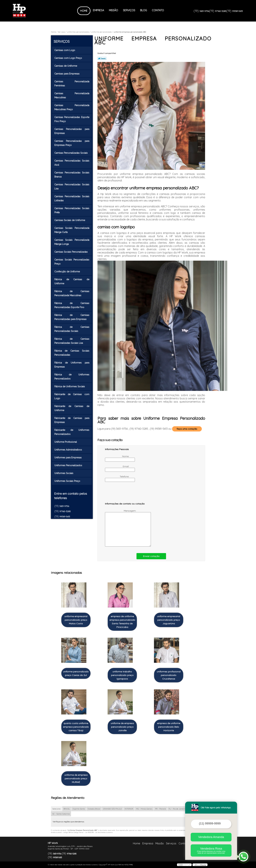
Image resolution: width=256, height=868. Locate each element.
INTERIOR (129, 809)
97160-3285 (221, 11)
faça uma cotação (187, 429)
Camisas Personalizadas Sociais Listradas (72, 198)
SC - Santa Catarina (61, 814)
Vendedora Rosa (211, 850)
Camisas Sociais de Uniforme (70, 220)
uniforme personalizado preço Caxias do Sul (76, 673)
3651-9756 (204, 11)
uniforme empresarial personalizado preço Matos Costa (76, 620)
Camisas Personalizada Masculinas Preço (72, 107)
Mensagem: (121, 528)
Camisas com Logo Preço (68, 58)
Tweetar (102, 58)
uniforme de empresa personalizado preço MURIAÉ (76, 779)
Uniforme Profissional (66, 442)
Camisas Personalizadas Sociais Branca (72, 175)
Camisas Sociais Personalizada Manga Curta (72, 230)
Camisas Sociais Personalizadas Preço (72, 262)
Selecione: (56, 809)
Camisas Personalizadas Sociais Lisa (72, 187)
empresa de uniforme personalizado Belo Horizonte (169, 727)
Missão (113, 10)
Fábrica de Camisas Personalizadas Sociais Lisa (72, 341)
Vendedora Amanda (211, 837)
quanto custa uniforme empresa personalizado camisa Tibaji (76, 727)
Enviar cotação (151, 556)
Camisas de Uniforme (66, 66)
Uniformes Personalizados (69, 465)
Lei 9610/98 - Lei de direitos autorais (99, 832)
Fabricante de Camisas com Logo (72, 396)
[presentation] (126, 494)
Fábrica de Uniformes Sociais (70, 386)
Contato (158, 10)
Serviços (129, 10)
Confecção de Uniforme (67, 272)
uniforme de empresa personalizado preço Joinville (122, 727)
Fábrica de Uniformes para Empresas (72, 365)
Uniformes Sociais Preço (68, 481)
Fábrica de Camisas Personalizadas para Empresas (72, 317)
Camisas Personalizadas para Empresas (72, 131)
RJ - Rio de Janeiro (177, 809)
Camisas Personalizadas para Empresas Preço (72, 143)
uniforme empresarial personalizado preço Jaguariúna (169, 620)
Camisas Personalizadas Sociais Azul (72, 163)
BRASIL (67, 809)
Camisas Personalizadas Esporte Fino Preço (72, 119)
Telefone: (117, 478)
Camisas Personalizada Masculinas (72, 95)
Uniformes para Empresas (68, 458)
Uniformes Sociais (64, 473)
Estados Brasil (94, 809)
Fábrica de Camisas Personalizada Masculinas (72, 293)
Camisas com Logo (65, 50)
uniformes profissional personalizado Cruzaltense (169, 675)
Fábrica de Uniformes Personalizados (72, 377)
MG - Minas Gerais (144, 809)
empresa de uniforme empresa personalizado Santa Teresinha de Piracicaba (122, 622)
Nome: (117, 458)
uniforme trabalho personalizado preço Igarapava (122, 675)
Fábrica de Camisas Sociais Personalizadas (72, 353)
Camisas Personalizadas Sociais (71, 153)
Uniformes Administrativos (68, 450)
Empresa (98, 10)
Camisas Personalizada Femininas (72, 84)
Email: (117, 468)
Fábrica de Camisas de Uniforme (72, 281)
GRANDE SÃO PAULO (112, 809)
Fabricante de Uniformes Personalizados (72, 432)
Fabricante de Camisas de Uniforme (72, 408)
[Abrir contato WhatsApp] (243, 857)
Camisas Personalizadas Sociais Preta (72, 210)
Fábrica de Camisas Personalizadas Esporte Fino (72, 305)
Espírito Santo (79, 809)
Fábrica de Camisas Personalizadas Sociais (72, 329)
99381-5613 (237, 11)
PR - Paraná (160, 809)
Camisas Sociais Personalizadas (71, 252)
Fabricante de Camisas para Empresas (72, 420)
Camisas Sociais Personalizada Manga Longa (72, 242)
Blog (144, 10)
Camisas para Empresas (67, 74)
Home (84, 11)
